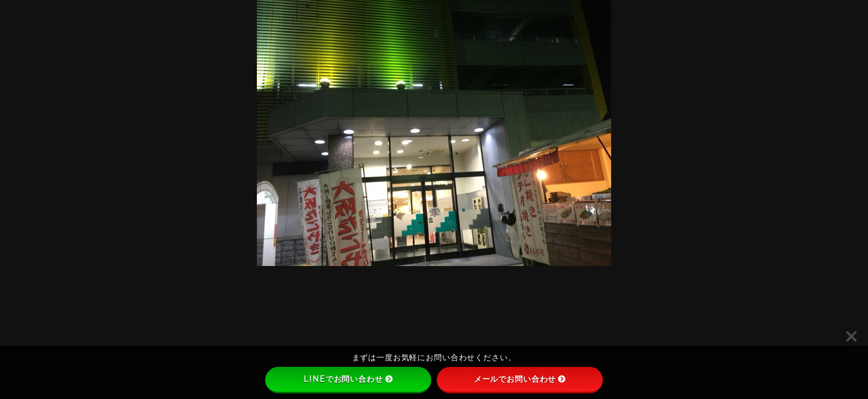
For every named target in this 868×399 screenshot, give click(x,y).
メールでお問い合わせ (520, 379)
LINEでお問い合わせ (348, 379)
